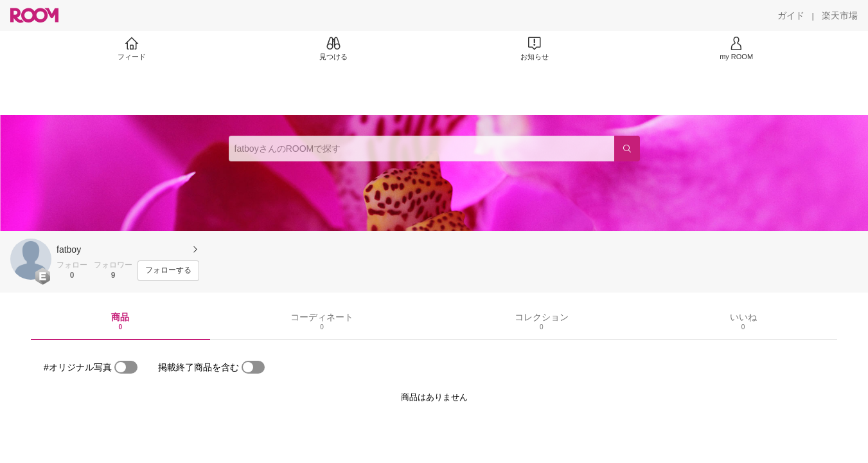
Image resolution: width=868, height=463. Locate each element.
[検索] (627, 149)
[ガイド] (791, 15)
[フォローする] (168, 271)
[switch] (126, 367)
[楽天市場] (840, 15)
